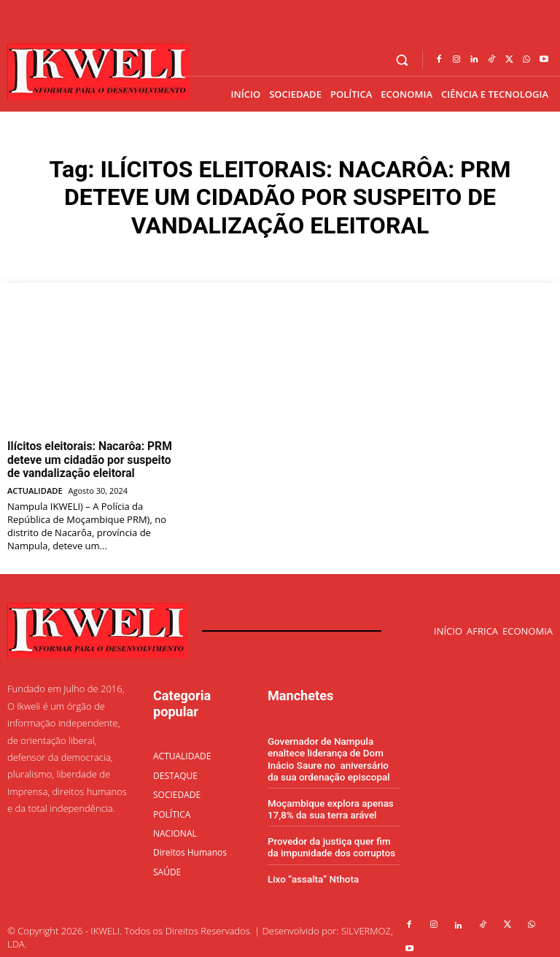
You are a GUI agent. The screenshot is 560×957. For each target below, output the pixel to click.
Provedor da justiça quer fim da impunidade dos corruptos (334, 841)
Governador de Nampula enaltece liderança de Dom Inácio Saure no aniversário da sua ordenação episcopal (333, 754)
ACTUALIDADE (35, 486)
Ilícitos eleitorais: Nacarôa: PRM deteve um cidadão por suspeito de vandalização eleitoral (87, 458)
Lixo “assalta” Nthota (312, 872)
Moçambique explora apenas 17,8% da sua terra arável (329, 803)
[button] (402, 60)
